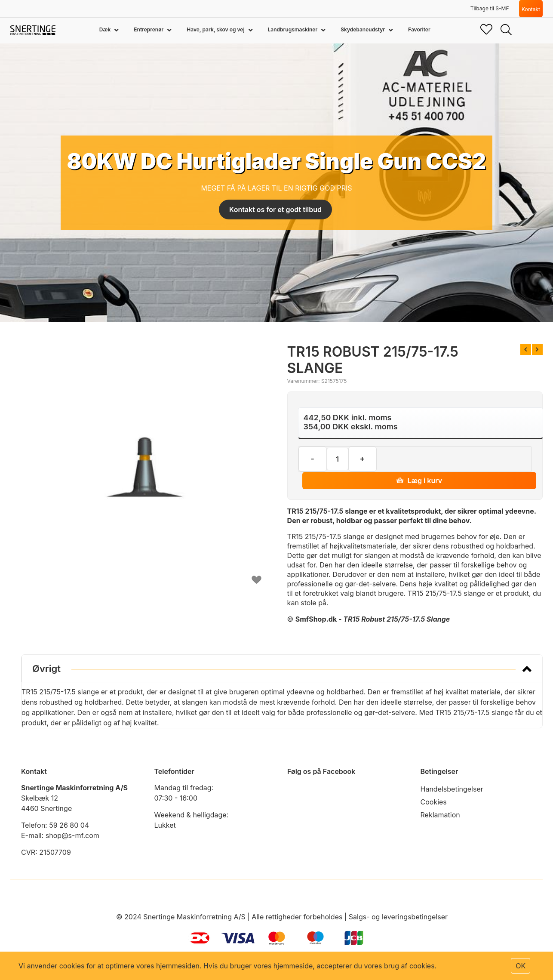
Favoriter (419, 29)
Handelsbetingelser (452, 789)
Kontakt (531, 9)
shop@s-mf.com (72, 835)
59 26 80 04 (69, 825)
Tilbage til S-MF (490, 8)
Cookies (434, 802)
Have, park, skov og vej (216, 29)
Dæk (106, 29)
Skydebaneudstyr (363, 29)
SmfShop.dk (316, 619)
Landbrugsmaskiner (293, 29)
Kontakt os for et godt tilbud (275, 210)
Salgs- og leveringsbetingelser (398, 917)
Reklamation (440, 815)
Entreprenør (149, 29)
